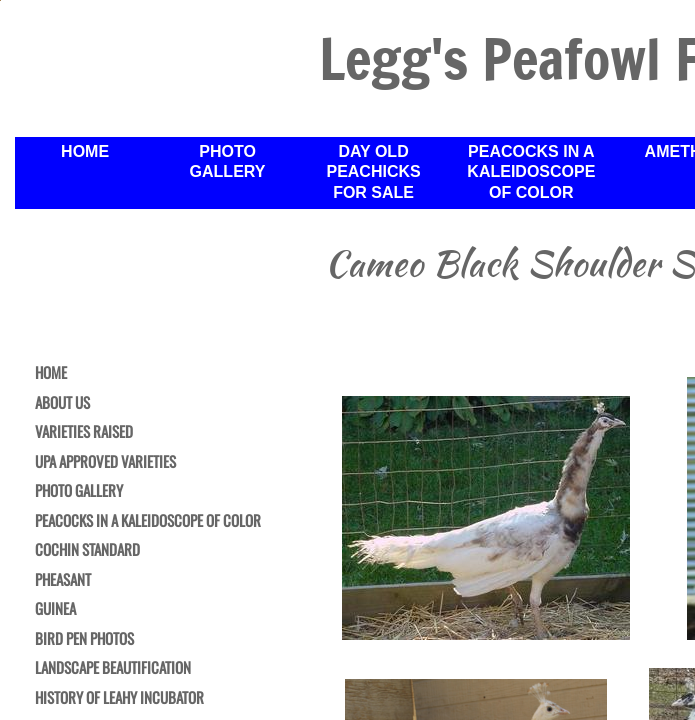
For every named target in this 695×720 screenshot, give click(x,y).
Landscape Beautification (113, 668)
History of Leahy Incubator (119, 698)
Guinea (55, 609)
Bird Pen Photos (84, 639)
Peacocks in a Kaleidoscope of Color (148, 521)
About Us (62, 403)
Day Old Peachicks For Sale (373, 172)
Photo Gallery (79, 491)
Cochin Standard (87, 550)
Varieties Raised (84, 432)
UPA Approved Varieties (105, 462)
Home (51, 373)
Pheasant (63, 580)
